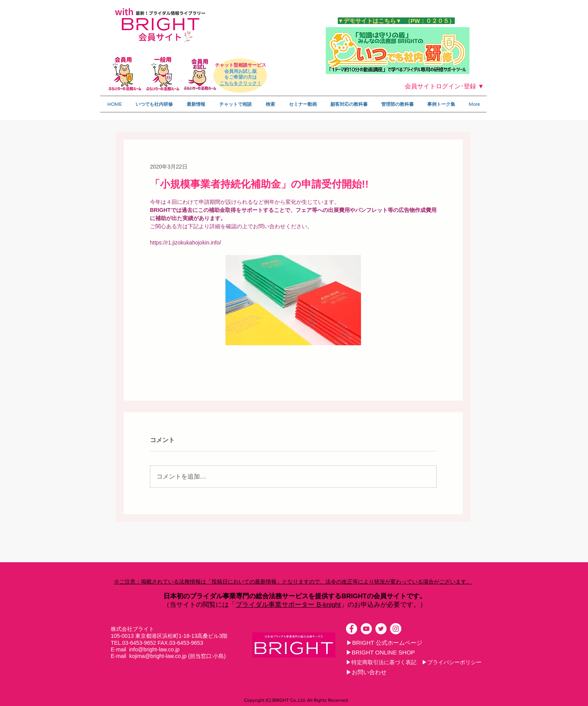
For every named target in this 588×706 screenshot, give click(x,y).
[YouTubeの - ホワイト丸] (366, 629)
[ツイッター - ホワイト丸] (381, 629)
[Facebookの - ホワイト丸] (352, 629)
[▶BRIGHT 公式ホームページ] (384, 642)
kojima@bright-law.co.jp (158, 656)
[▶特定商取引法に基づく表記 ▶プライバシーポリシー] (414, 662)
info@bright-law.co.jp (154, 649)
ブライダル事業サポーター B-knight (288, 605)
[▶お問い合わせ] (366, 672)
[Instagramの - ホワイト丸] (396, 629)
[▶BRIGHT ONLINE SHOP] (380, 652)
